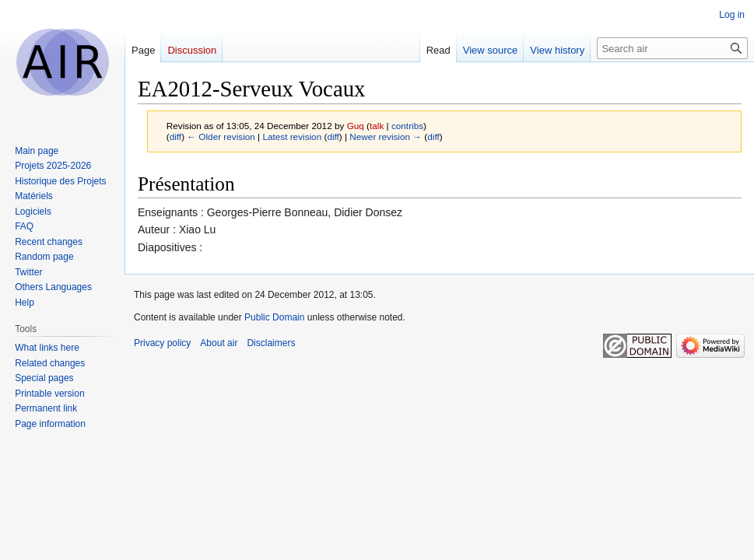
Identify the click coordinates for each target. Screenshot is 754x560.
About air (219, 343)
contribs (407, 126)
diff (175, 136)
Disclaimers (271, 343)
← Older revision (221, 136)
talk (377, 126)
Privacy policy (162, 343)
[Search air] (672, 48)
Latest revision (292, 136)
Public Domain (274, 317)
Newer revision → (386, 136)
